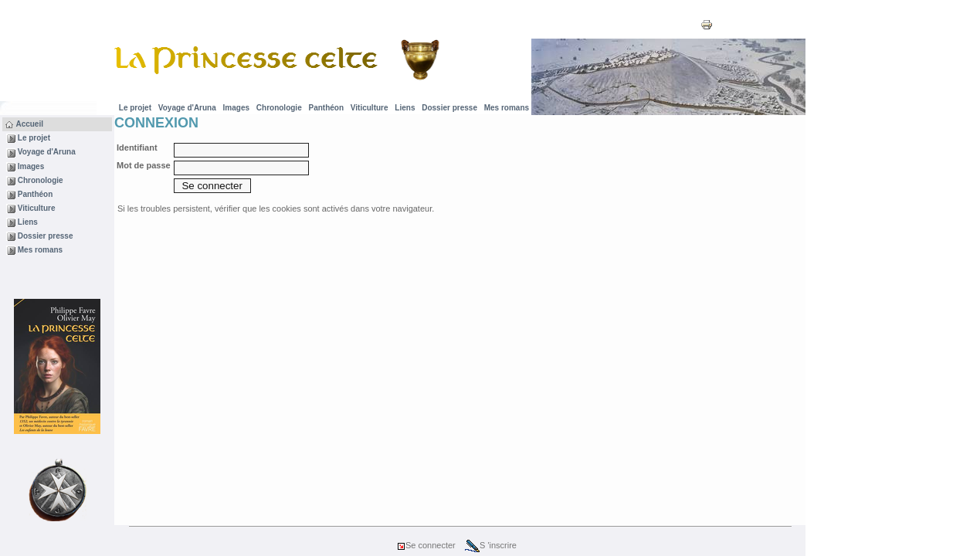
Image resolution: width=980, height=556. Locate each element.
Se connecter (426, 545)
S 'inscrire (491, 545)
